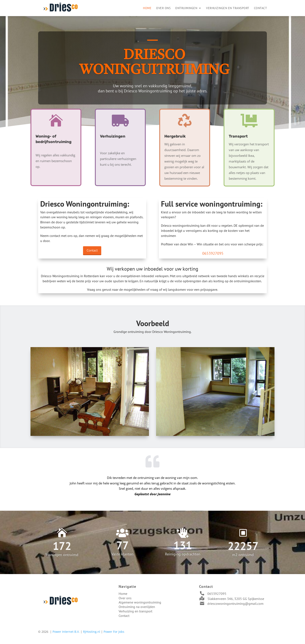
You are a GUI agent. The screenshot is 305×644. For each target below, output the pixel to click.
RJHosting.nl (92, 632)
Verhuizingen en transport (228, 8)
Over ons (163, 8)
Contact (261, 8)
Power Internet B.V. (66, 632)
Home (147, 8)
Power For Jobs (114, 632)
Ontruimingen (186, 8)
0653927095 (217, 594)
